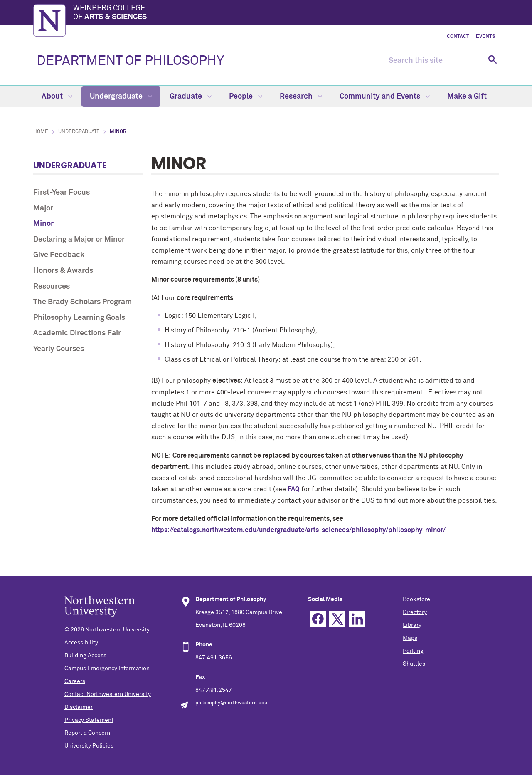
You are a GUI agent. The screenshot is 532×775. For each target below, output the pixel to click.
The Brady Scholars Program (83, 302)
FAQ (294, 489)
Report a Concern (87, 733)
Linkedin (357, 619)
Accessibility (81, 643)
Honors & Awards (63, 271)
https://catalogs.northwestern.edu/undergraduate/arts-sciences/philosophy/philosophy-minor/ (298, 530)
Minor (43, 224)
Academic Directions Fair (77, 333)
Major (43, 208)
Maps (410, 638)
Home (41, 132)
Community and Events (385, 97)
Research (301, 97)
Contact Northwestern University (108, 694)
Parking (413, 651)
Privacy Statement (89, 720)
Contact (458, 37)
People (246, 97)
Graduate (191, 97)
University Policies (89, 746)
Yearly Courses (59, 349)
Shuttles (414, 664)
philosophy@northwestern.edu (231, 703)
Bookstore (416, 599)
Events (486, 37)
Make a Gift (467, 97)
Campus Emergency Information (107, 669)
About (57, 97)
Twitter (337, 619)
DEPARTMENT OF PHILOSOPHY (130, 61)
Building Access (85, 656)
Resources (52, 287)
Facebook (318, 619)
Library (412, 625)
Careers (75, 681)
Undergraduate (121, 97)
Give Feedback (59, 255)
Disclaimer (79, 707)
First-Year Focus (62, 193)
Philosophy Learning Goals (79, 318)
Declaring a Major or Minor (79, 240)
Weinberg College (286, 13)
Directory (415, 612)
